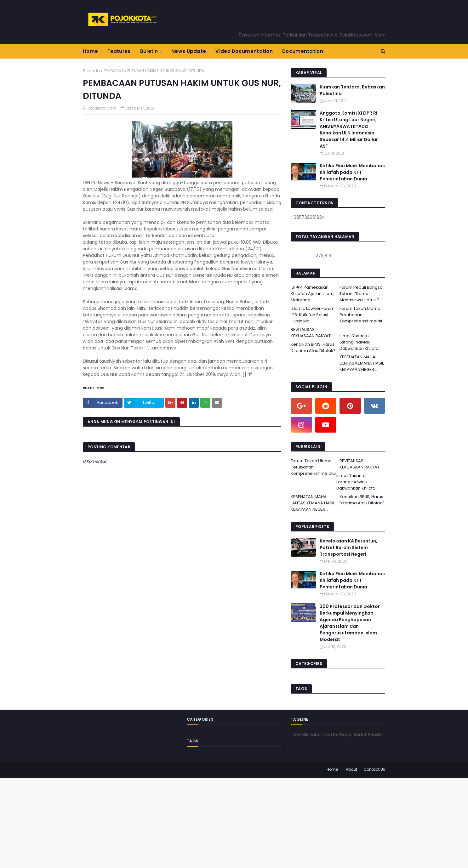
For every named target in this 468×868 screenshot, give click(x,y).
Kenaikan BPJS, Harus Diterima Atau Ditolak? (313, 347)
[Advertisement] (189, 822)
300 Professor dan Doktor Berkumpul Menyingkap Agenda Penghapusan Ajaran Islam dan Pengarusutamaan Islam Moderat (350, 623)
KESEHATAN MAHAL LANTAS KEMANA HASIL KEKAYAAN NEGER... (362, 363)
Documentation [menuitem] (303, 51)
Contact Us (374, 769)
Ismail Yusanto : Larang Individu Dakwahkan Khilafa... (360, 342)
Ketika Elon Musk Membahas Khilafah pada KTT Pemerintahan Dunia (352, 172)
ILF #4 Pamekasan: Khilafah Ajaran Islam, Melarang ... (313, 294)
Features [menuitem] (119, 51)
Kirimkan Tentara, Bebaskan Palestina (352, 90)
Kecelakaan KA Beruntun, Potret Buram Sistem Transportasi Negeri (348, 547)
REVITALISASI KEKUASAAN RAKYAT (311, 333)
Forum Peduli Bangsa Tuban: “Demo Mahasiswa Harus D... (361, 294)
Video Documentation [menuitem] (244, 51)
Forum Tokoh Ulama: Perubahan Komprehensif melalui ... (362, 318)
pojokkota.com (102, 108)
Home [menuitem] (90, 51)
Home (332, 769)
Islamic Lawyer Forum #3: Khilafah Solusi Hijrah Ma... (313, 315)
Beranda (91, 71)
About (351, 769)
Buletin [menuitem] (149, 51)
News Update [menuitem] (189, 51)
